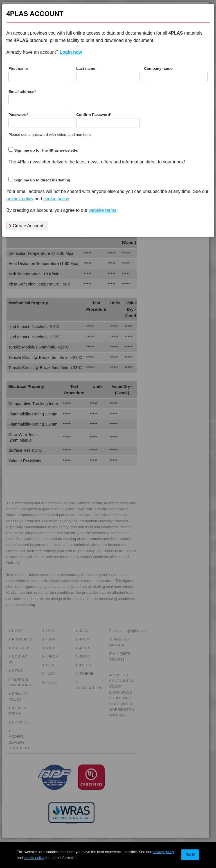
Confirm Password (94, 115)
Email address (22, 92)
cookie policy (34, 858)
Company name (158, 68)
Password (18, 115)
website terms (103, 210)
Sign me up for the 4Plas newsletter (46, 150)
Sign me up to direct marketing (42, 180)
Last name (86, 68)
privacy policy (163, 852)
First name (18, 68)
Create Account (26, 226)
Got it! (190, 855)
